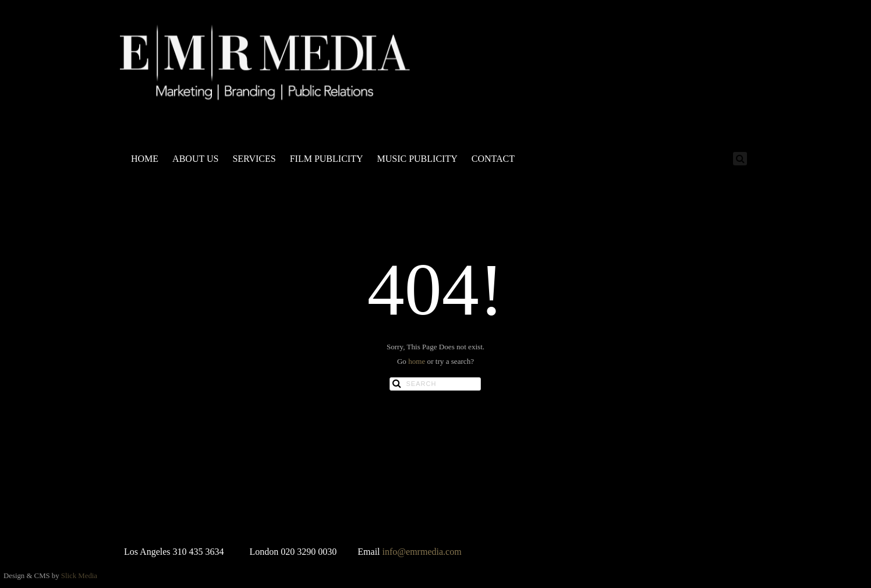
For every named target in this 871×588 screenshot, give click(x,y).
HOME (145, 159)
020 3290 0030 (309, 552)
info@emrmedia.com (422, 552)
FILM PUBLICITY (327, 159)
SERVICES (254, 159)
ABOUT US (195, 159)
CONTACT (493, 159)
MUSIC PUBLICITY (417, 159)
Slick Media (79, 576)
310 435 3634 (199, 552)
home (417, 361)
